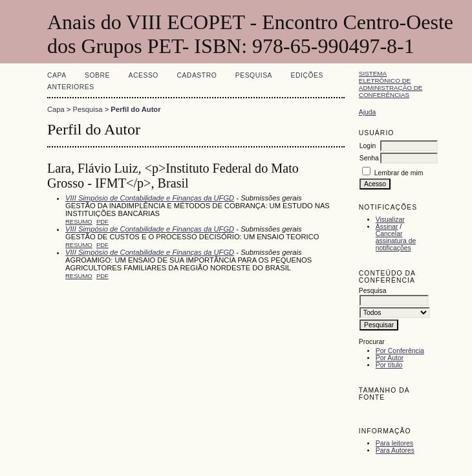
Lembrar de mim (399, 173)
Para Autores (395, 450)
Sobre (97, 75)
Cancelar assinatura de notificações (396, 241)
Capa (57, 75)
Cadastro (197, 75)
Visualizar (390, 220)
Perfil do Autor (135, 109)
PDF (102, 222)
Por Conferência (400, 351)
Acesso (144, 75)
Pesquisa (254, 75)
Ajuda (368, 112)
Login (368, 146)
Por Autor (390, 358)
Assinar (387, 227)
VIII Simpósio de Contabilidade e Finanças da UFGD (150, 198)
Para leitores (394, 443)
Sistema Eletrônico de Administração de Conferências (391, 84)
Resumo (79, 222)
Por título (389, 365)
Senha (369, 158)
